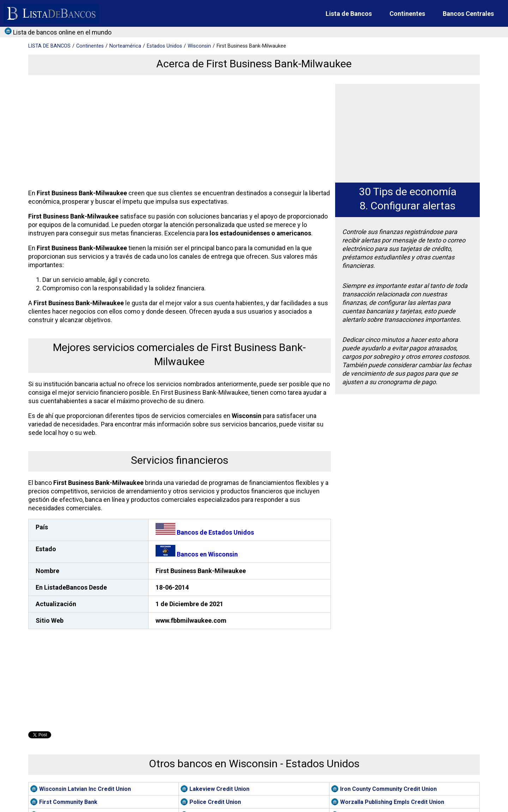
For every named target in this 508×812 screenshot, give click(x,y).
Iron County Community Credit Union (388, 789)
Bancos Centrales (468, 14)
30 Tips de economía (408, 192)
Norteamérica (125, 46)
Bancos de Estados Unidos (205, 532)
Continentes (407, 14)
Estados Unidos (164, 46)
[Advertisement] (178, 133)
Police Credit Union (215, 802)
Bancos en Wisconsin (197, 554)
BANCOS (49, 46)
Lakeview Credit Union (219, 789)
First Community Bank (68, 802)
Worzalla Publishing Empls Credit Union (392, 802)
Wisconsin (199, 46)
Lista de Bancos (349, 14)
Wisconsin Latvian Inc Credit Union (85, 789)
